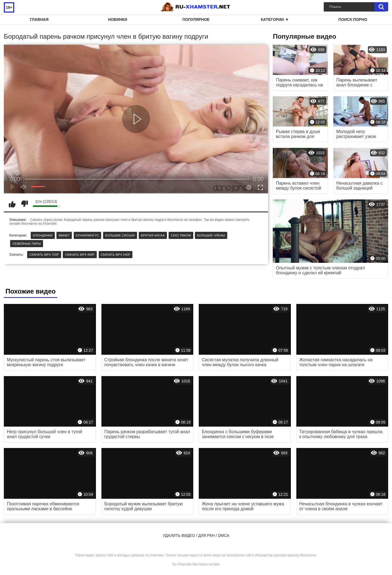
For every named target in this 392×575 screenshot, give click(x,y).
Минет (64, 235)
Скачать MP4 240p (116, 255)
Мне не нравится (24, 204)
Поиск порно (353, 19)
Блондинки (43, 235)
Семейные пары (27, 244)
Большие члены (211, 235)
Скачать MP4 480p (80, 255)
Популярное (196, 19)
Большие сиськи (120, 235)
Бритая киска (153, 235)
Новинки (118, 19)
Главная (39, 19)
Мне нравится (12, 204)
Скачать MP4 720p (44, 255)
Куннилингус (88, 235)
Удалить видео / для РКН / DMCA (196, 535)
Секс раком (181, 235)
